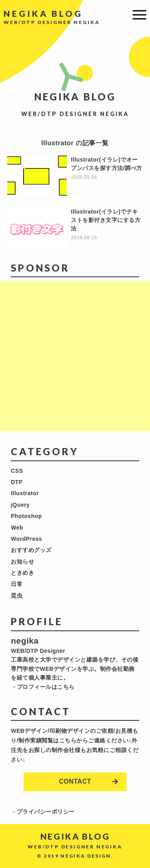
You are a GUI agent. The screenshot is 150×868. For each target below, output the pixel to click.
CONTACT (75, 781)
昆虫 (17, 596)
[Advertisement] (75, 356)
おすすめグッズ (31, 550)
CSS (17, 471)
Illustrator (25, 493)
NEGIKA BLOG (43, 13)
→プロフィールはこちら (43, 687)
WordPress (26, 539)
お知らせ (22, 562)
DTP (17, 482)
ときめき (22, 573)
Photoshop (26, 516)
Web (17, 528)
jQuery (20, 505)
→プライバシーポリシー (43, 812)
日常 (17, 584)
